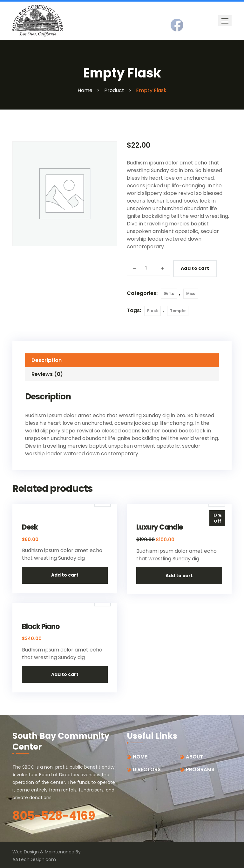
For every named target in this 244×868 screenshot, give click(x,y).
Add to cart (195, 268)
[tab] (122, 360)
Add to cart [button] (65, 575)
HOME (140, 757)
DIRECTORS (147, 769)
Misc (191, 294)
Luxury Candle (159, 527)
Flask (152, 311)
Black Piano (41, 627)
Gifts (169, 294)
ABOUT (194, 757)
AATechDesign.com (34, 859)
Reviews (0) (47, 374)
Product (114, 90)
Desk (30, 527)
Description (47, 360)
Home (85, 90)
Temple (178, 311)
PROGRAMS (200, 769)
